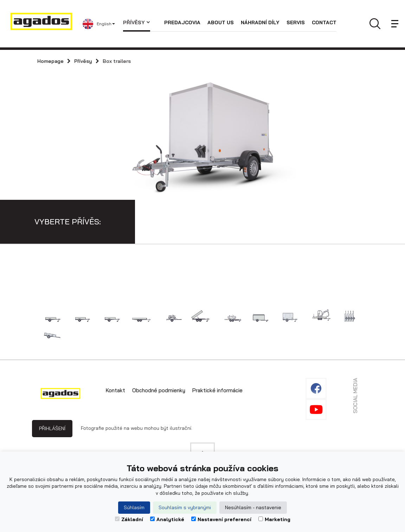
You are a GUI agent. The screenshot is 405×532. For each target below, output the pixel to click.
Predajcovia (182, 22)
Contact (324, 22)
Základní (129, 519)
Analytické (167, 519)
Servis (296, 22)
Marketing (274, 519)
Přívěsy (137, 22)
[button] (103, 24)
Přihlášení (52, 428)
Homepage (50, 61)
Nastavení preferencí (221, 519)
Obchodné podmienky (159, 390)
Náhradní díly (260, 22)
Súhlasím (134, 507)
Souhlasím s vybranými (185, 507)
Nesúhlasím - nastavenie (253, 507)
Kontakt (115, 390)
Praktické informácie (217, 390)
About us (221, 22)
